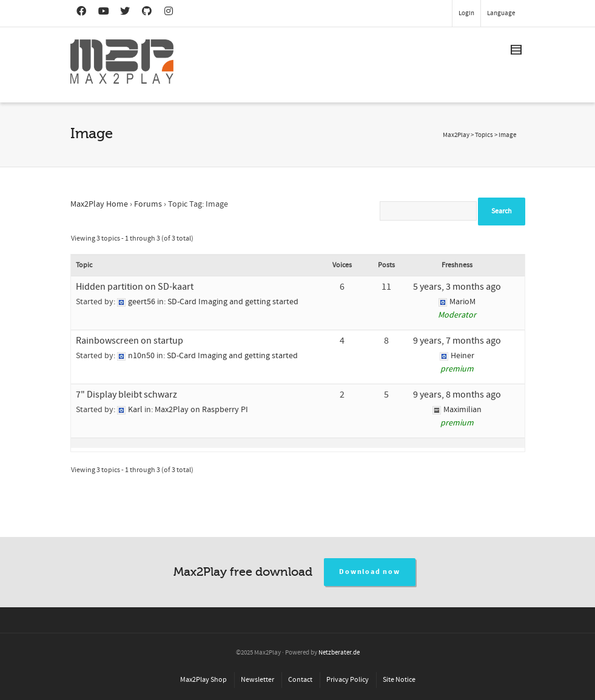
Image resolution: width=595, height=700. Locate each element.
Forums (148, 204)
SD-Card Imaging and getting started (233, 302)
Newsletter (257, 680)
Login (466, 13)
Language (501, 13)
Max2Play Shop (203, 680)
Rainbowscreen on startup (129, 341)
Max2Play (456, 135)
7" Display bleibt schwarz (126, 395)
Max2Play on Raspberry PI (201, 410)
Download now (370, 572)
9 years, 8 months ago (457, 395)
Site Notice (399, 680)
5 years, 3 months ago (457, 287)
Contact (300, 680)
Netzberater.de (339, 653)
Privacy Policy (348, 680)
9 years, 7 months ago (457, 341)
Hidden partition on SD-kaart (135, 287)
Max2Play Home (99, 204)
